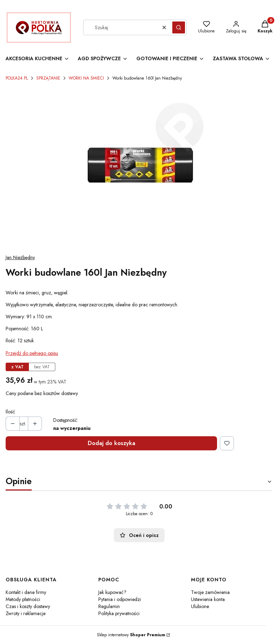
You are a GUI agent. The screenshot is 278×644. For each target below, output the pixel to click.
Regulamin (109, 606)
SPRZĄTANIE (48, 78)
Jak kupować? (112, 592)
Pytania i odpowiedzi (120, 599)
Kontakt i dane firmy (26, 592)
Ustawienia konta (208, 599)
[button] (179, 27)
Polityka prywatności (119, 613)
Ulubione (200, 606)
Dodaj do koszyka (112, 443)
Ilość (10, 412)
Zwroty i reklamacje (26, 613)
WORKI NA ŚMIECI (86, 78)
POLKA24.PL (17, 78)
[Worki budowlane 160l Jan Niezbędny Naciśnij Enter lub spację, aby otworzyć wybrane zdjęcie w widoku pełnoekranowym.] (139, 167)
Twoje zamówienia (210, 592)
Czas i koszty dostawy (28, 606)
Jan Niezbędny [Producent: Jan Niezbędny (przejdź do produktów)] (20, 257)
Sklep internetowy (131, 635)
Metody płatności (23, 599)
